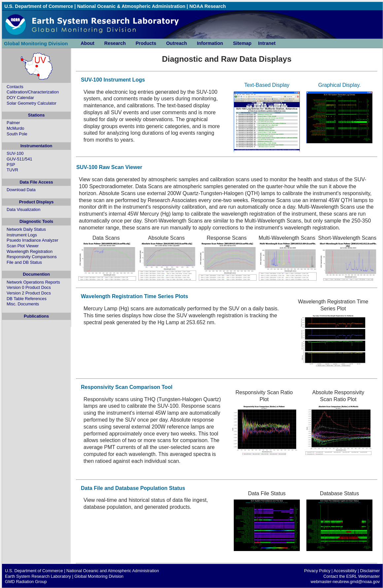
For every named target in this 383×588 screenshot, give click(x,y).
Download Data (21, 190)
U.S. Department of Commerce (39, 6)
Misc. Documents (23, 304)
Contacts (15, 87)
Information (210, 43)
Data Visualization (23, 209)
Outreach (176, 43)
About (87, 43)
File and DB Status (24, 262)
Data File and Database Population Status (133, 488)
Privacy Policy (317, 571)
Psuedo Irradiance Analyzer (33, 240)
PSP (11, 165)
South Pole (17, 134)
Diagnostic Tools (36, 221)
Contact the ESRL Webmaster (351, 576)
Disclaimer (370, 571)
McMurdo (15, 128)
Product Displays (36, 202)
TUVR (12, 170)
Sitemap (242, 43)
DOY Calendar (20, 98)
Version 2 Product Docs (29, 293)
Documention (36, 274)
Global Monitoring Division (36, 43)
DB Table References (27, 299)
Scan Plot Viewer (23, 246)
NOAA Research (208, 6)
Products (146, 43)
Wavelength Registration (30, 251)
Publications (36, 316)
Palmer (13, 123)
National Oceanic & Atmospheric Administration (131, 6)
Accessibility (345, 571)
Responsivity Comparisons (32, 257)
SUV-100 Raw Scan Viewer (109, 167)
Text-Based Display (267, 85)
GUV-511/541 (19, 159)
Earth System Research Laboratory (38, 576)
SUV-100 (15, 153)
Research (115, 43)
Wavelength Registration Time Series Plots (135, 296)
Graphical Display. (340, 85)
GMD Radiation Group (26, 582)
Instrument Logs (22, 235)
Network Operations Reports (33, 282)
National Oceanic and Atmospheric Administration (113, 571)
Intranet (267, 43)
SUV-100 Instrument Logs (113, 80)
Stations (36, 115)
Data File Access (36, 182)
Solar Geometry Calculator (32, 103)
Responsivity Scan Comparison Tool (127, 387)
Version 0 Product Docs (29, 287)
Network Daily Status (26, 229)
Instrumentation (36, 146)
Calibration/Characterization (33, 92)
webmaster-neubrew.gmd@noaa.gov (345, 582)
